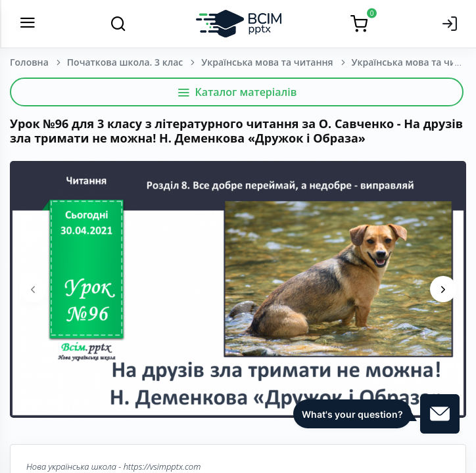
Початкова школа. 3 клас (125, 62)
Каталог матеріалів (237, 92)
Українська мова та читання (267, 62)
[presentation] (33, 289)
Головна (29, 62)
